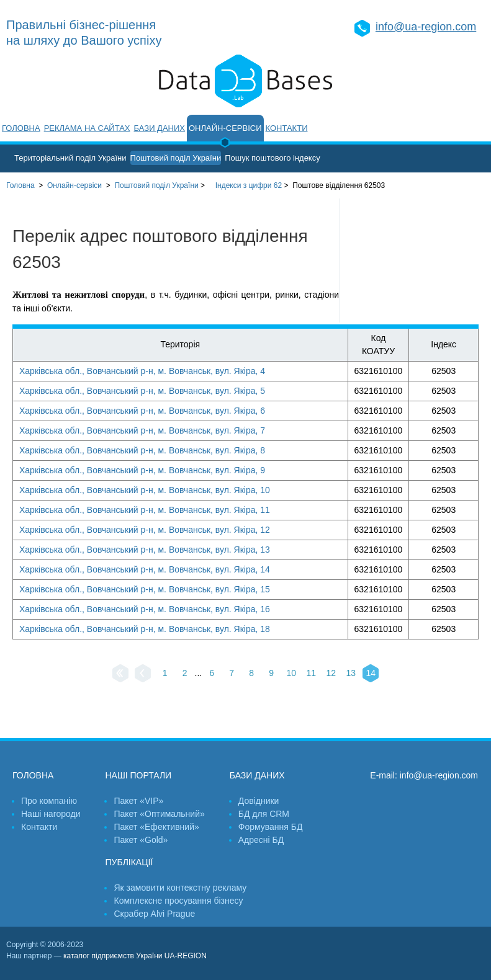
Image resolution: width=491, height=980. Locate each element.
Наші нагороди (51, 814)
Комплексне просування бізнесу (178, 901)
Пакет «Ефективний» (156, 827)
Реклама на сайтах (87, 128)
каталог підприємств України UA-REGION (135, 956)
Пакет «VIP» (138, 801)
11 (311, 673)
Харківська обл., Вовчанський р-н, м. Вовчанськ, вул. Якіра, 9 (142, 470)
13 (351, 673)
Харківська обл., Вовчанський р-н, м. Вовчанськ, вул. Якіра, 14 (145, 569)
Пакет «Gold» (141, 840)
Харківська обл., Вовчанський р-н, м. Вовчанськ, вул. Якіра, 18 (145, 629)
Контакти (287, 128)
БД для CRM (264, 814)
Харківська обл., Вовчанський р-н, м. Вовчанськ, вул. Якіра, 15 (145, 589)
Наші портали (138, 775)
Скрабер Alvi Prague (154, 914)
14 (371, 673)
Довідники (259, 801)
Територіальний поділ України (70, 158)
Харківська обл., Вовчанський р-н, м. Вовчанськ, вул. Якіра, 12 (145, 530)
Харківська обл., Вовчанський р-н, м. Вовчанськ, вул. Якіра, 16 (145, 609)
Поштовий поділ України (176, 158)
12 (331, 673)
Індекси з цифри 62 (249, 185)
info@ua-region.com (426, 27)
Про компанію (49, 801)
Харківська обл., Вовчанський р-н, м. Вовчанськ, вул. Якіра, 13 (145, 550)
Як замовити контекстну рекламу (180, 888)
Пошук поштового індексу (273, 158)
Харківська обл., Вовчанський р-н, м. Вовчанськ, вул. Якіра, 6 (142, 411)
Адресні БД (261, 840)
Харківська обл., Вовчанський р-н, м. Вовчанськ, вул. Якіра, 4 (142, 371)
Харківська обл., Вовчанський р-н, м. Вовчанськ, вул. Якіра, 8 (142, 450)
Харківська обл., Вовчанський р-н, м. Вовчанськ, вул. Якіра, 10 (145, 490)
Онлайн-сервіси (225, 128)
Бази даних (160, 128)
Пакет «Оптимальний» (159, 814)
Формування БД (271, 827)
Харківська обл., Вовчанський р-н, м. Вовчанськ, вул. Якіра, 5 (142, 391)
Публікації (129, 862)
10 (291, 673)
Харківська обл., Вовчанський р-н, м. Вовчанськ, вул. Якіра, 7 (142, 430)
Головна (21, 128)
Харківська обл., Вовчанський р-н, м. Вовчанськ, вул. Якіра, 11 (145, 510)
